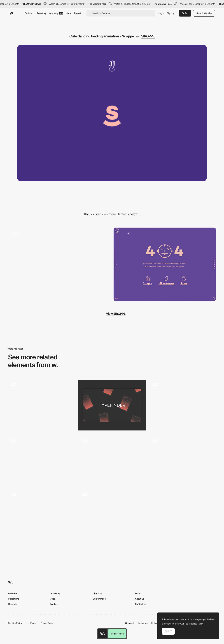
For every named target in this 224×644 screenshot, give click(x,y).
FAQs (138, 593)
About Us (140, 599)
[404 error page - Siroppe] (165, 264)
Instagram (143, 623)
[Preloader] (182, 405)
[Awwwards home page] (103, 634)
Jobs (69, 13)
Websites (13, 593)
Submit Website (204, 13)
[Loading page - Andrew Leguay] (112, 513)
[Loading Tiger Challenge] (42, 460)
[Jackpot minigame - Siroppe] (59, 264)
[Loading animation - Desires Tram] (42, 513)
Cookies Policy (15, 623)
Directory (42, 13)
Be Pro (185, 13)
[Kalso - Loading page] (42, 404)
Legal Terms (31, 623)
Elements (13, 604)
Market (78, 13)
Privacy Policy (47, 623)
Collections (14, 599)
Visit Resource (117, 634)
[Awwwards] (12, 13)
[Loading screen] (112, 405)
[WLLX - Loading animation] (182, 459)
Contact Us (141, 604)
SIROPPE (148, 36)
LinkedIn (155, 623)
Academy (56, 13)
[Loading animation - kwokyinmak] (112, 459)
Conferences (99, 599)
